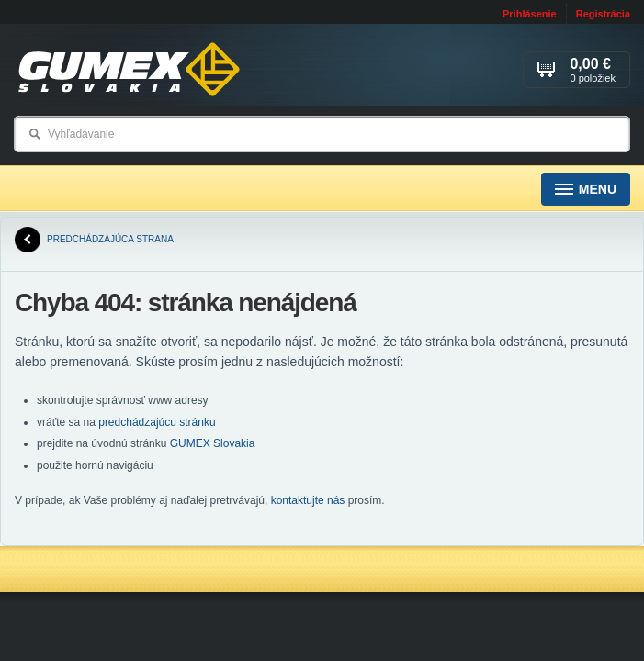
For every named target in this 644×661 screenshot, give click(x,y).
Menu (586, 190)
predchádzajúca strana (94, 240)
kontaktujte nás (308, 500)
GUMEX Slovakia (213, 443)
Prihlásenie (530, 14)
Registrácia (603, 14)
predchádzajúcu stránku (157, 422)
